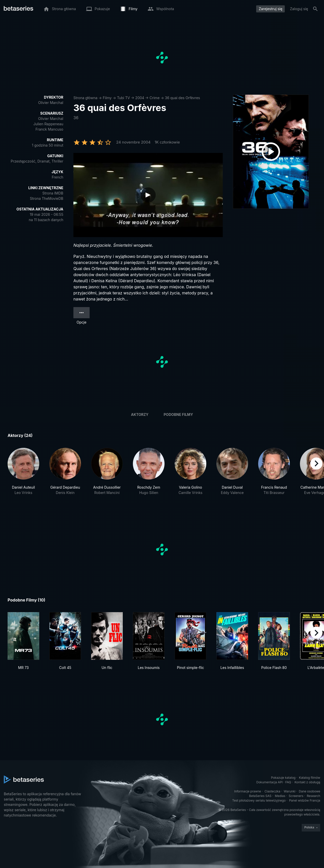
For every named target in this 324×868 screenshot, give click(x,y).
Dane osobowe (309, 791)
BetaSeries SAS (260, 796)
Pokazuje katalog (283, 778)
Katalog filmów (310, 778)
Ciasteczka (272, 791)
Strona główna (85, 98)
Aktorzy (140, 414)
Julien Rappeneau (48, 124)
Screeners (296, 796)
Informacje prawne (248, 791)
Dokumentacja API (270, 782)
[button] (23, 474)
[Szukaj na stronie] (315, 9)
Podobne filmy (178, 414)
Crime (155, 98)
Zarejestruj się (270, 9)
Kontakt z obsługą (307, 782)
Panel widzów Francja (305, 800)
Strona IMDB (53, 193)
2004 (140, 98)
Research (313, 796)
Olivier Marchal (51, 103)
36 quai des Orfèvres (183, 98)
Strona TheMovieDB (47, 198)
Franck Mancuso (49, 129)
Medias (280, 796)
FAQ (288, 782)
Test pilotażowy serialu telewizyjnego (259, 800)
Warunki (290, 791)
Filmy (107, 98)
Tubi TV (123, 98)
